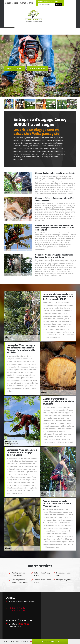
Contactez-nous (14, 69)
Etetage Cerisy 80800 (64, 580)
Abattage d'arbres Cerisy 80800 (18, 574)
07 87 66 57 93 (27, 3)
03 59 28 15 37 (12, 3)
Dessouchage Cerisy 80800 (64, 574)
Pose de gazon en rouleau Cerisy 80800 (20, 581)
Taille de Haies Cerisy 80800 (42, 574)
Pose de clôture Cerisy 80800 (42, 581)
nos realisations (37, 69)
